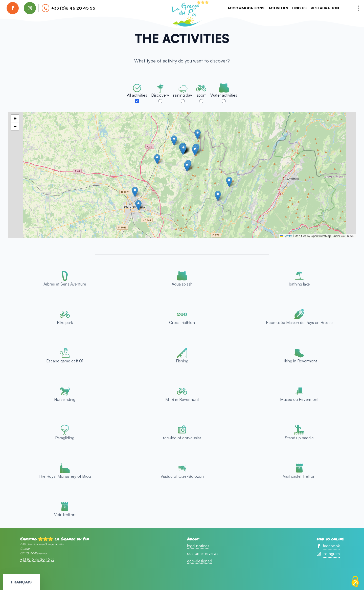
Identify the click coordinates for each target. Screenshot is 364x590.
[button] (157, 159)
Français (21, 582)
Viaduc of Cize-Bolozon (182, 476)
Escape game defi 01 (65, 361)
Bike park (65, 322)
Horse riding (65, 399)
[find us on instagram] (30, 8)
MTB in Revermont (182, 399)
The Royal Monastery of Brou (65, 476)
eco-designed (200, 561)
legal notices (198, 546)
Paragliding (65, 438)
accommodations (246, 8)
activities (278, 8)
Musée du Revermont (299, 399)
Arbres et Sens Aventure (65, 284)
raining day (183, 95)
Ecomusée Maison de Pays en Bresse (299, 322)
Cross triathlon (182, 322)
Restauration (325, 8)
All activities (137, 95)
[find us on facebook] (13, 8)
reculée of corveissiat (182, 438)
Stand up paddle (299, 438)
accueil (186, 14)
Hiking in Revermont (299, 361)
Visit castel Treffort (299, 476)
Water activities (224, 95)
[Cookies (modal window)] (355, 582)
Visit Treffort (65, 515)
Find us (299, 8)
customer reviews (203, 553)
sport (201, 95)
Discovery (160, 95)
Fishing (182, 361)
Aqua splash (182, 284)
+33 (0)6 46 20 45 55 (73, 8)
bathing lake (299, 284)
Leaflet (286, 236)
